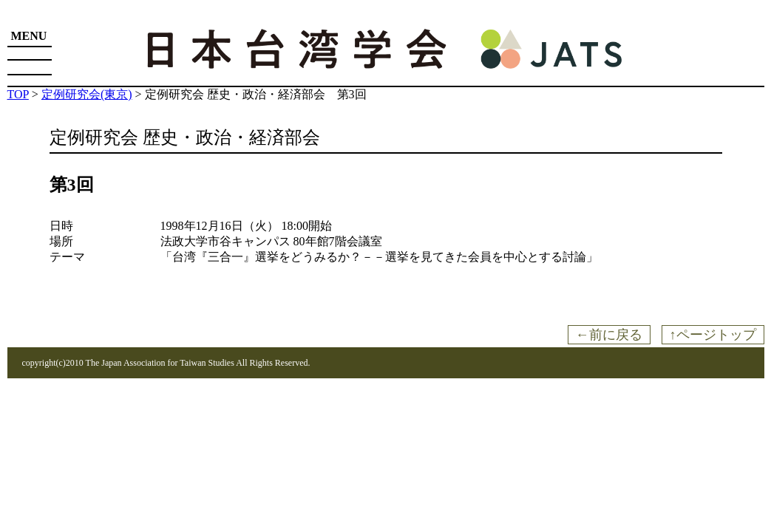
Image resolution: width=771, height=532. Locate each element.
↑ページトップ (713, 335)
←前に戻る (609, 335)
